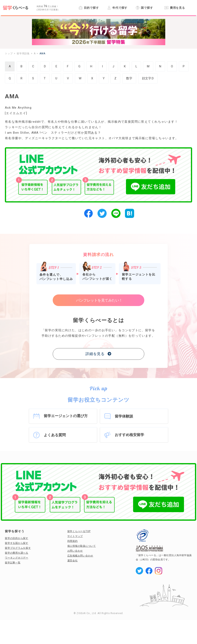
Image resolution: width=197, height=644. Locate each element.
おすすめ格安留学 (129, 435)
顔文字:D (148, 78)
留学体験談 (124, 416)
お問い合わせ (75, 551)
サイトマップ (75, 536)
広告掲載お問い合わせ (80, 556)
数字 (129, 78)
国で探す (144, 8)
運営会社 (73, 561)
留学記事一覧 (13, 563)
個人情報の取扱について (82, 546)
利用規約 (73, 541)
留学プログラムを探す (18, 548)
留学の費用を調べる (17, 553)
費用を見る (175, 8)
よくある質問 (55, 435)
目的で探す (89, 8)
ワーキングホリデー (17, 558)
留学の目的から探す (17, 538)
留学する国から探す (17, 543)
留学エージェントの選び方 (66, 416)
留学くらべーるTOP (79, 531)
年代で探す (117, 8)
